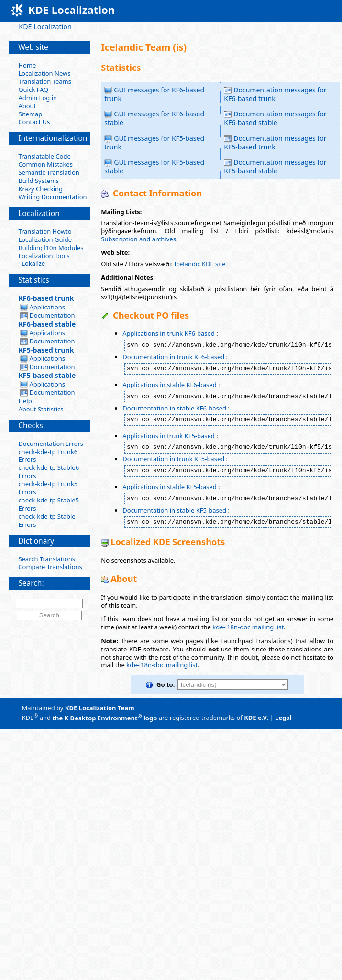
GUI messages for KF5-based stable (154, 166)
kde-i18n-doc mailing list (248, 627)
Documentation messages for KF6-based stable (275, 118)
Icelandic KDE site (200, 264)
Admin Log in (38, 98)
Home (27, 65)
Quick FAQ (33, 90)
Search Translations (47, 559)
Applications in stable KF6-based (169, 385)
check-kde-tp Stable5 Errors (49, 504)
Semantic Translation (49, 172)
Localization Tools (44, 256)
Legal (283, 718)
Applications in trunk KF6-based (169, 333)
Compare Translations (50, 567)
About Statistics (41, 409)
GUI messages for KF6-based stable (154, 118)
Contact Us (34, 122)
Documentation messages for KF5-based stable (275, 166)
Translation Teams (45, 81)
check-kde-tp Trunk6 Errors (48, 456)
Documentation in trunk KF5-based (173, 459)
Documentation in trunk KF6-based (173, 357)
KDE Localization (45, 27)
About (27, 106)
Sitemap (30, 114)
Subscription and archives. (139, 239)
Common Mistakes (45, 164)
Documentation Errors (51, 444)
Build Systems (39, 181)
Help (25, 401)
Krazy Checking (40, 189)
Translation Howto (45, 231)
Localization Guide (45, 239)
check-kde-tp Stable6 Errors (49, 472)
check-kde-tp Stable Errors (47, 520)
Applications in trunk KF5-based (169, 436)
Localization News (44, 73)
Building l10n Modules (51, 248)
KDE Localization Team (100, 708)
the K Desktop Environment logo (105, 718)
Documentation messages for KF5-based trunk (275, 142)
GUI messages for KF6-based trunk (154, 94)
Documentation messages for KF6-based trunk (275, 94)
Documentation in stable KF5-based (174, 510)
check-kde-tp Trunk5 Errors (48, 488)
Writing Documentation (52, 197)
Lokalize (32, 263)
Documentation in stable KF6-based (174, 408)
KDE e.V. (256, 718)
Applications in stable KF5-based (169, 487)
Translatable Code (44, 156)
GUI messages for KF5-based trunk (154, 142)
